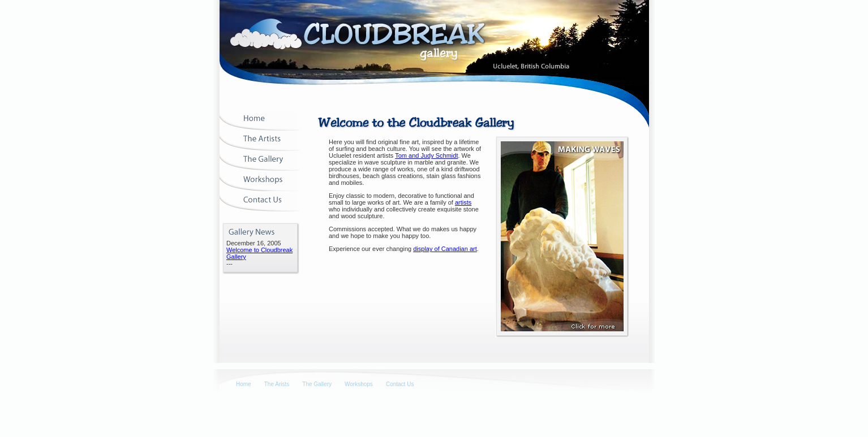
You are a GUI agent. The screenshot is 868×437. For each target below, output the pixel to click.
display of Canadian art (445, 249)
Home (244, 384)
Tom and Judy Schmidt (426, 155)
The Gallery (317, 384)
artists (463, 202)
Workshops (359, 384)
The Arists (277, 384)
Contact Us (400, 384)
